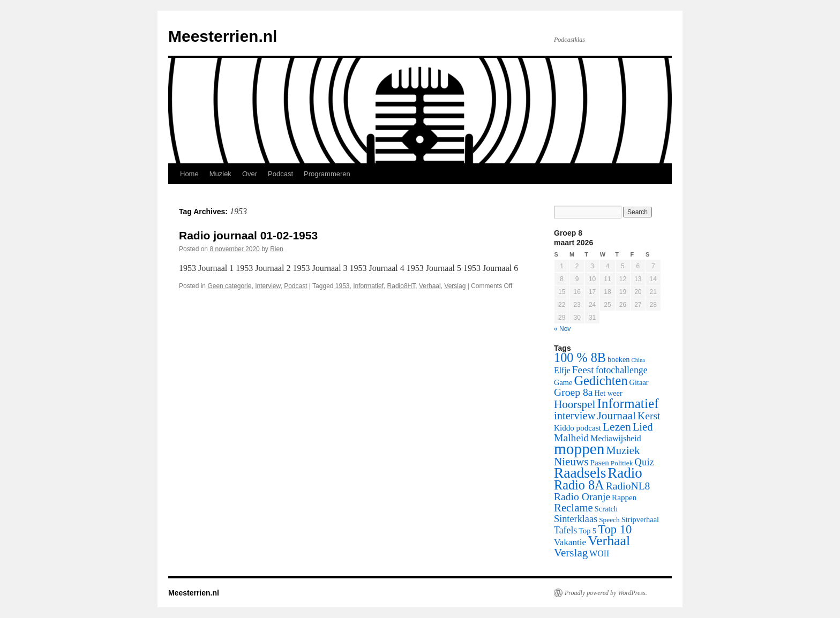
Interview (268, 286)
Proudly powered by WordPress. (606, 593)
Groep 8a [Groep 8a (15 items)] (573, 392)
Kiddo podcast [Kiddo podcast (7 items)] (577, 428)
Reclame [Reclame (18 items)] (573, 508)
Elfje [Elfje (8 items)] (562, 370)
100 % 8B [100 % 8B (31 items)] (580, 357)
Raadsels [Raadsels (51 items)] (580, 473)
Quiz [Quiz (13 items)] (644, 462)
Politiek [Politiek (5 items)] (622, 463)
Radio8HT (402, 286)
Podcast (280, 174)
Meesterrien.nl (223, 36)
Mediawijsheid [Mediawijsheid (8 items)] (616, 438)
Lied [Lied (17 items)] (643, 427)
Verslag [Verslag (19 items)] (571, 553)
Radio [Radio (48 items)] (625, 473)
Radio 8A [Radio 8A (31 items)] (579, 485)
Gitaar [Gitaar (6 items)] (639, 382)
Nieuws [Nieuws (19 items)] (571, 462)
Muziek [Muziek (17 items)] (623, 450)
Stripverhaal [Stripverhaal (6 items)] (640, 519)
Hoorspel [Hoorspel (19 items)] (575, 404)
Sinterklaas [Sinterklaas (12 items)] (576, 519)
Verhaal (430, 286)
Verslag (455, 286)
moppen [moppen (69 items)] (579, 449)
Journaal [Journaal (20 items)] (616, 416)
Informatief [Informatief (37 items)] (628, 403)
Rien (277, 249)
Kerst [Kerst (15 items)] (649, 416)
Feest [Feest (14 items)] (583, 370)
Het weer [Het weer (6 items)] (608, 393)
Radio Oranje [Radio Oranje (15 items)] (582, 497)
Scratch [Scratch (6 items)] (606, 509)
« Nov (562, 329)
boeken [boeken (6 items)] (619, 359)
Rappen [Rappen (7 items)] (624, 498)
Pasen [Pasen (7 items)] (600, 463)
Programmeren (327, 174)
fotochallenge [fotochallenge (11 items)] (622, 370)
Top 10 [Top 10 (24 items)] (615, 529)
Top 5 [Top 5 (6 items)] (587, 531)
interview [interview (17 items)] (575, 416)
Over (250, 174)
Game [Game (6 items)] (563, 382)
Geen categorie (229, 286)
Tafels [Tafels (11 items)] (565, 530)
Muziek (220, 174)
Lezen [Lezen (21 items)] (617, 427)
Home (189, 174)
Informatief (368, 286)
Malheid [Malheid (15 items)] (571, 438)
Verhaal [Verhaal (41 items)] (609, 541)
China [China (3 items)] (638, 360)
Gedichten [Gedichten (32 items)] (601, 380)
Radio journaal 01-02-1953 (248, 235)
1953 (343, 286)
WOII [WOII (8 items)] (599, 553)
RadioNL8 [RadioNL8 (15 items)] (628, 486)
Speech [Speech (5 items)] (609, 520)
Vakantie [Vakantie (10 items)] (570, 542)
